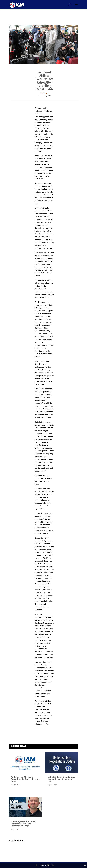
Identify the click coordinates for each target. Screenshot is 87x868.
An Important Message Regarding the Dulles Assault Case (25, 779)
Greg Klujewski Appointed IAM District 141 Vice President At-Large (24, 824)
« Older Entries (17, 840)
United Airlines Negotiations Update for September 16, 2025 (61, 779)
